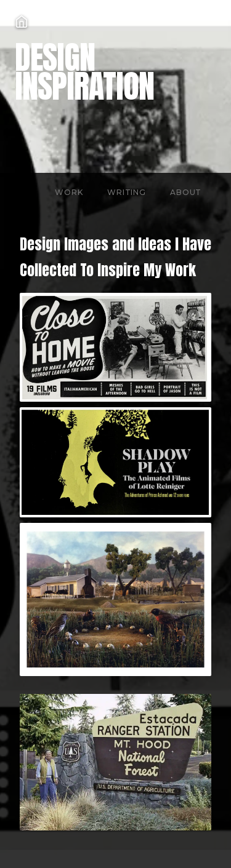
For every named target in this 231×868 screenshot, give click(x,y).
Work (69, 192)
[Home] (123, 22)
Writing (126, 192)
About (186, 192)
